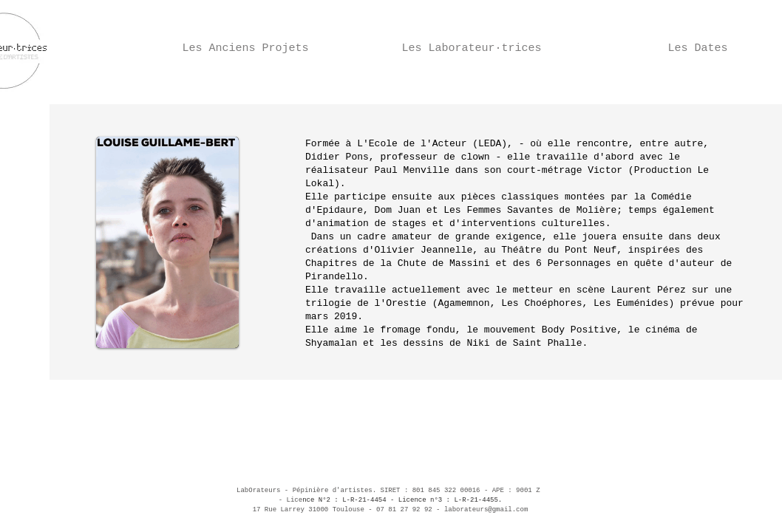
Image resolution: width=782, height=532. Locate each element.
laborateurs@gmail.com (486, 510)
